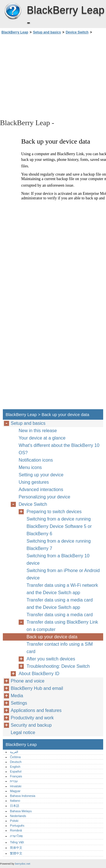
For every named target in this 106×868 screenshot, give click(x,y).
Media (17, 696)
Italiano (15, 801)
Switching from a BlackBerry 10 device (58, 559)
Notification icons (36, 460)
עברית (14, 781)
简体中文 (16, 848)
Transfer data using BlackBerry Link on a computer (62, 626)
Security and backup (31, 725)
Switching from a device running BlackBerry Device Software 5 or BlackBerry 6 (59, 526)
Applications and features (36, 710)
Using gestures (34, 482)
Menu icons (30, 467)
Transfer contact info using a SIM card (60, 648)
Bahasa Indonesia (23, 796)
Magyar (15, 791)
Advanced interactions (41, 490)
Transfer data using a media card (60, 615)
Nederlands (18, 816)
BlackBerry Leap (13, 11)
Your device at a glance (42, 438)
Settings (19, 703)
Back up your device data (52, 637)
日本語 (15, 806)
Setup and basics (47, 32)
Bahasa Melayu (21, 811)
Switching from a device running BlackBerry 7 (59, 545)
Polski (14, 821)
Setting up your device (41, 475)
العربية (14, 752)
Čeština (15, 757)
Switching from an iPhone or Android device (63, 574)
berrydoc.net (22, 864)
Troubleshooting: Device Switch (58, 666)
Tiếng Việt (17, 842)
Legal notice (23, 732)
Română (16, 830)
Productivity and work (32, 718)
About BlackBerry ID (39, 674)
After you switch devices (51, 659)
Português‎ (17, 826)
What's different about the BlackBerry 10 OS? (59, 449)
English (15, 767)
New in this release (38, 431)
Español (16, 771)
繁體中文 (16, 853)
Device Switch (77, 32)
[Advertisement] (53, 76)
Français (16, 776)
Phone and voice (28, 681)
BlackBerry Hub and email (37, 688)
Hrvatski (16, 786)
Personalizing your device (44, 497)
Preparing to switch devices (54, 512)
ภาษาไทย (16, 836)
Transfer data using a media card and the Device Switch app (60, 604)
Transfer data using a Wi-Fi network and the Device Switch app (62, 589)
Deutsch (16, 762)
